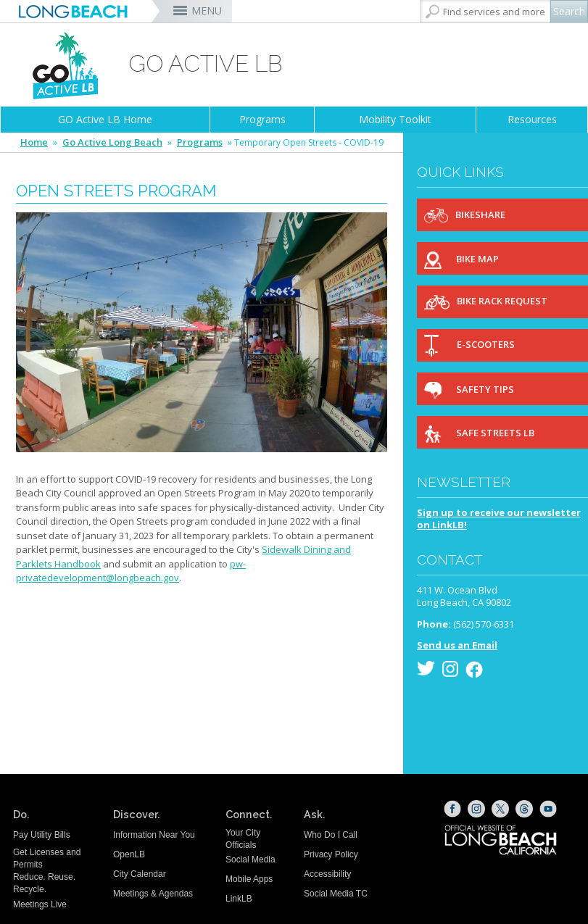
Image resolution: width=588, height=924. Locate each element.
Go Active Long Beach (112, 142)
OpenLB (129, 854)
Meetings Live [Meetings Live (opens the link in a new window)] (40, 904)
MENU (207, 11)
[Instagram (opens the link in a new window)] (476, 809)
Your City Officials (243, 839)
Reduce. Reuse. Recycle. (44, 883)
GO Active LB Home (105, 119)
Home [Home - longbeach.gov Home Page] (34, 142)
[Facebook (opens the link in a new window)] (452, 809)
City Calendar (140, 874)
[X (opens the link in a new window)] (500, 809)
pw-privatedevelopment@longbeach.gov (131, 571)
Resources (532, 119)
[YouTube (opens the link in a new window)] (548, 809)
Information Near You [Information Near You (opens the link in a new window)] (154, 835)
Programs (262, 119)
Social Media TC (336, 894)
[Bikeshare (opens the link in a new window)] (502, 215)
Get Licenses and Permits (47, 858)
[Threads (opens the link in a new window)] (524, 809)
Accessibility (327, 874)
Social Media (250, 860)
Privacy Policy (331, 854)
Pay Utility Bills (42, 835)
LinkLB (239, 899)
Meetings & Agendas (153, 894)
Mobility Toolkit (395, 119)
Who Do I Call (331, 835)
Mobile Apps (249, 879)
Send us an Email (457, 645)
